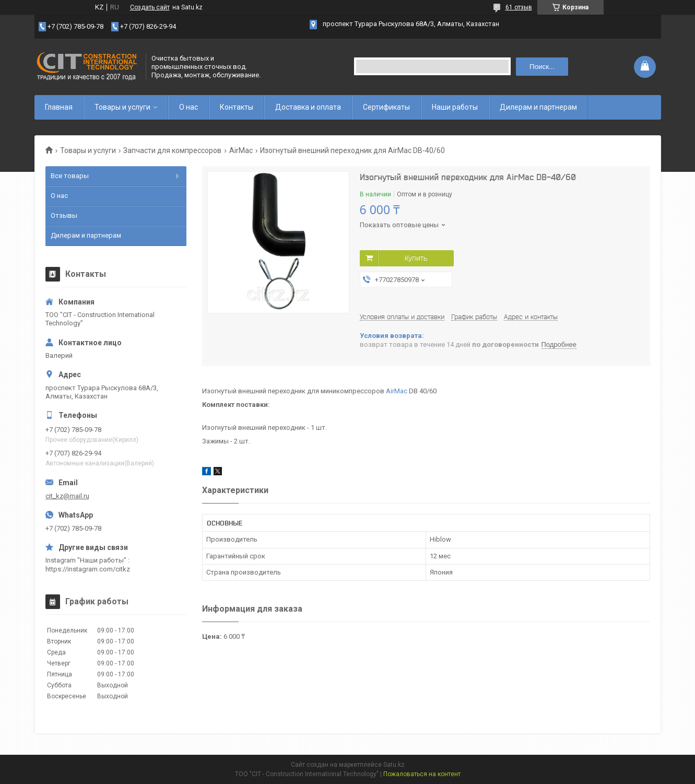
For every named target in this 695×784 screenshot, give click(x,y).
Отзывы (64, 215)
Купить (416, 258)
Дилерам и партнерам (538, 107)
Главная (59, 107)
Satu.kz (394, 765)
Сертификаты (386, 107)
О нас (189, 107)
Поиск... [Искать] (542, 67)
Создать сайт (150, 7)
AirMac (241, 150)
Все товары (70, 176)
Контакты (237, 107)
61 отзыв (519, 7)
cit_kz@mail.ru (67, 496)
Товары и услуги (122, 107)
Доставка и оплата (308, 107)
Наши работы (455, 107)
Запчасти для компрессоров (172, 150)
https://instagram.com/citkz (88, 569)
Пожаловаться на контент (422, 774)
